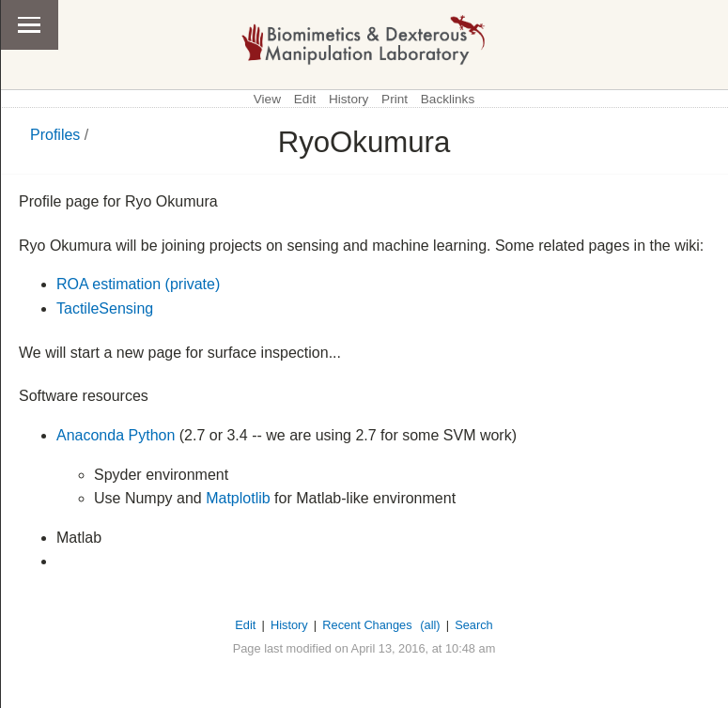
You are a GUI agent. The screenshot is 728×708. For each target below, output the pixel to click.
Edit (305, 99)
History (349, 99)
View (267, 99)
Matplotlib (238, 498)
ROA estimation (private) (138, 284)
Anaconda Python (116, 435)
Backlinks (448, 99)
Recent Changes (367, 625)
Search (474, 625)
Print (395, 99)
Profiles (55, 135)
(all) (430, 625)
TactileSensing (105, 308)
